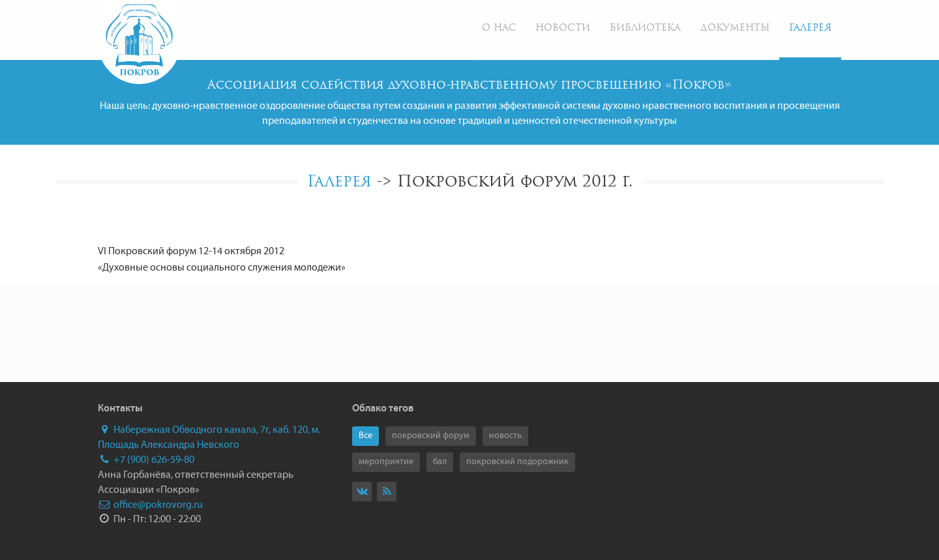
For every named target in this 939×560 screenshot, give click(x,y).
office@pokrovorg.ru (150, 505)
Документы (735, 28)
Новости (563, 28)
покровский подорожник (517, 462)
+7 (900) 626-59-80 (146, 460)
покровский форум (431, 436)
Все (365, 436)
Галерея (810, 28)
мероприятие (386, 462)
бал (440, 462)
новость (505, 436)
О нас (499, 28)
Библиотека (645, 28)
